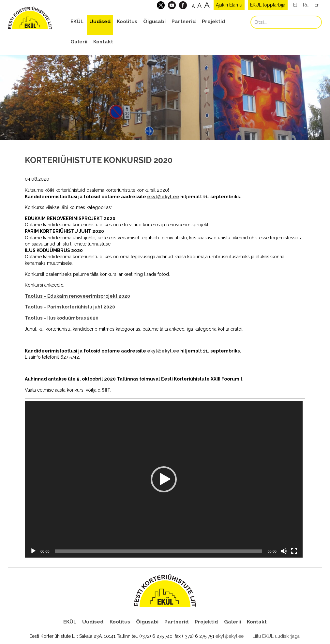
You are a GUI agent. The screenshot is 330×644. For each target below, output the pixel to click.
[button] (164, 479)
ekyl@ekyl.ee (163, 197)
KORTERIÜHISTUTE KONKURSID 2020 (99, 160)
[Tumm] (284, 551)
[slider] (159, 551)
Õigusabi (154, 22)
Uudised (100, 22)
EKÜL (77, 22)
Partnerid (184, 22)
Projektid (214, 22)
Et (295, 5)
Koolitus (127, 22)
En (317, 5)
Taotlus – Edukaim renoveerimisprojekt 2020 (77, 296)
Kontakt (103, 42)
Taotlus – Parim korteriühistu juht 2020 (70, 307)
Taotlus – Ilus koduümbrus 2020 (62, 318)
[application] (164, 479)
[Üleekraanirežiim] (294, 551)
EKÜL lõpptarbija (268, 5)
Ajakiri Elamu (229, 5)
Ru (306, 5)
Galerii (79, 42)
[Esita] (33, 551)
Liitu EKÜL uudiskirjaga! (277, 636)
